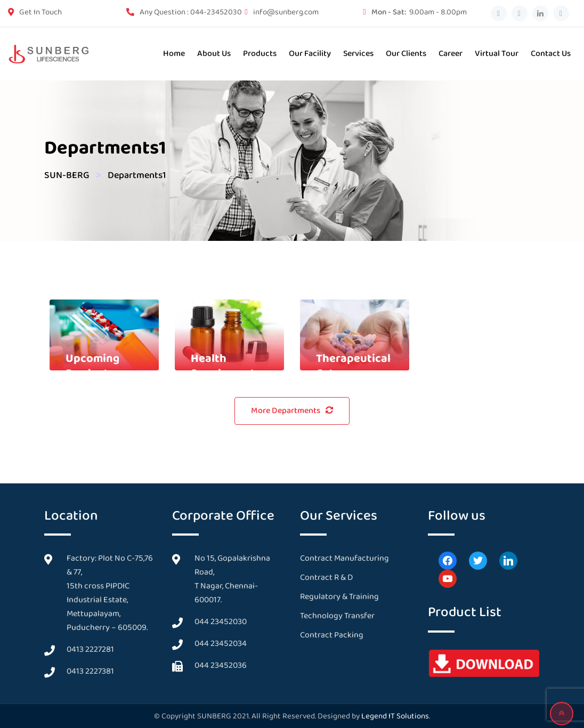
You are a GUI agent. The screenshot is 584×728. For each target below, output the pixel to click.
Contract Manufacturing (344, 558)
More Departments (292, 411)
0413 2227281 (90, 649)
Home (174, 54)
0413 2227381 (90, 671)
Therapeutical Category (353, 366)
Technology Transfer (337, 616)
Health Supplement (223, 366)
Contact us (551, 54)
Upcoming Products (92, 366)
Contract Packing (332, 635)
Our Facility (310, 54)
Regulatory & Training (339, 597)
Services (358, 54)
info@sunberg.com (286, 12)
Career (451, 54)
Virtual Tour (497, 54)
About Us (214, 54)
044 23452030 (221, 622)
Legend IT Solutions (395, 716)
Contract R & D (326, 577)
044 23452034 (221, 644)
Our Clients (406, 54)
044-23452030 (216, 12)
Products (260, 54)
